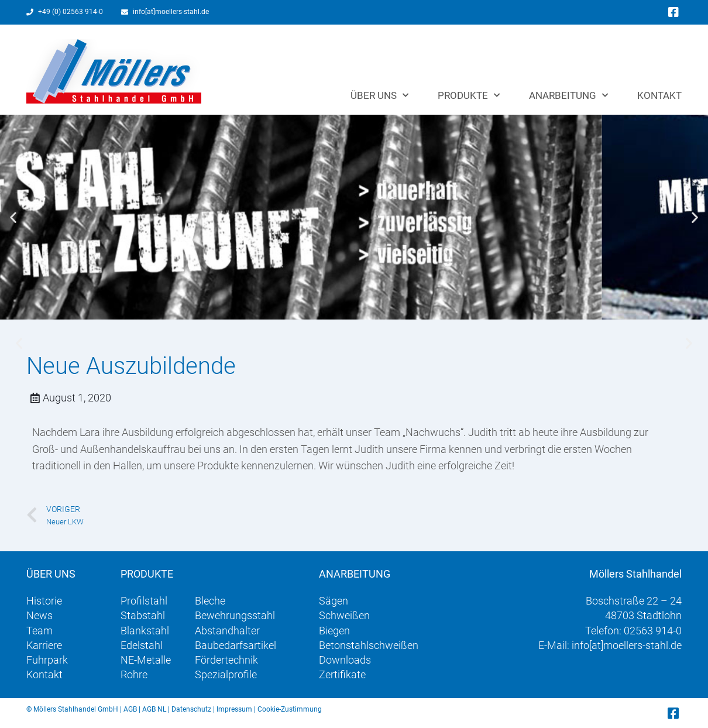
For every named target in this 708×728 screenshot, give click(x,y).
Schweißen (344, 615)
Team (39, 631)
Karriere (44, 645)
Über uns (379, 95)
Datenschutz (191, 709)
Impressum (234, 709)
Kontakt (659, 95)
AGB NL (154, 709)
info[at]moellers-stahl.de (627, 645)
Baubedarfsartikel (236, 645)
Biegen (334, 631)
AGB (130, 709)
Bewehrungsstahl (235, 615)
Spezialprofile (226, 674)
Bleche (210, 601)
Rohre (134, 674)
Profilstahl (144, 601)
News (39, 615)
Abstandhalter (227, 631)
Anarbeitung (568, 95)
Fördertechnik (226, 660)
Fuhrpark (47, 660)
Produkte (469, 95)
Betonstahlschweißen (369, 645)
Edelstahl (142, 645)
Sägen (334, 601)
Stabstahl (143, 615)
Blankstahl (145, 631)
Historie (44, 601)
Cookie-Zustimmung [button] (290, 709)
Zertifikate (342, 674)
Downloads (345, 660)
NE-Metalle (146, 660)
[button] (13, 217)
